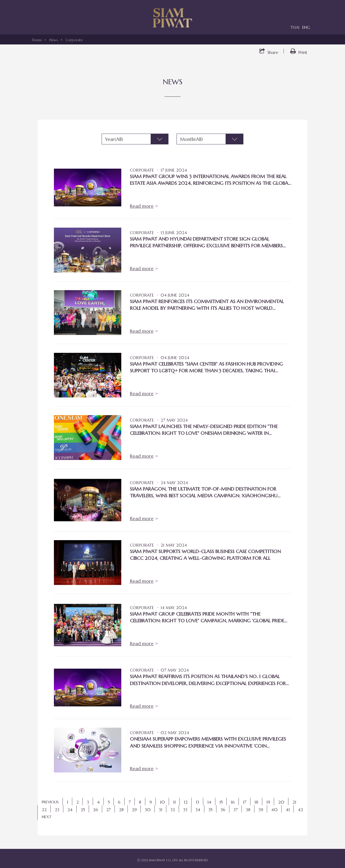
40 (274, 810)
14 (209, 802)
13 (197, 802)
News (54, 40)
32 (173, 810)
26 (96, 810)
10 (162, 802)
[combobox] (135, 139)
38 (248, 810)
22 (44, 810)
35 (210, 810)
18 (256, 802)
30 (148, 810)
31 (161, 810)
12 (186, 802)
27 (108, 810)
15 (221, 802)
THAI (295, 27)
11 (174, 802)
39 (261, 810)
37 (236, 810)
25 (83, 810)
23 (57, 810)
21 (294, 802)
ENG (306, 27)
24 (70, 810)
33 (185, 810)
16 (233, 802)
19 (268, 802)
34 (198, 810)
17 (245, 802)
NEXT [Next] (47, 817)
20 (281, 802)
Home (37, 40)
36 (223, 810)
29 (134, 810)
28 (121, 810)
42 (300, 810)
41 (288, 810)
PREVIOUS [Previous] (50, 802)
